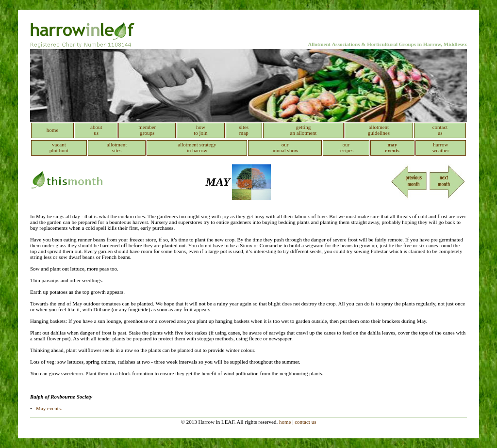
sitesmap (244, 130)
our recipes (346, 147)
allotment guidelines (379, 130)
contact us (440, 130)
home (52, 130)
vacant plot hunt (59, 147)
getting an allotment (304, 130)
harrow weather (441, 147)
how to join (200, 130)
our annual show (285, 147)
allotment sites (117, 147)
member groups (147, 130)
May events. (49, 408)
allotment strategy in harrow (197, 147)
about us (96, 130)
